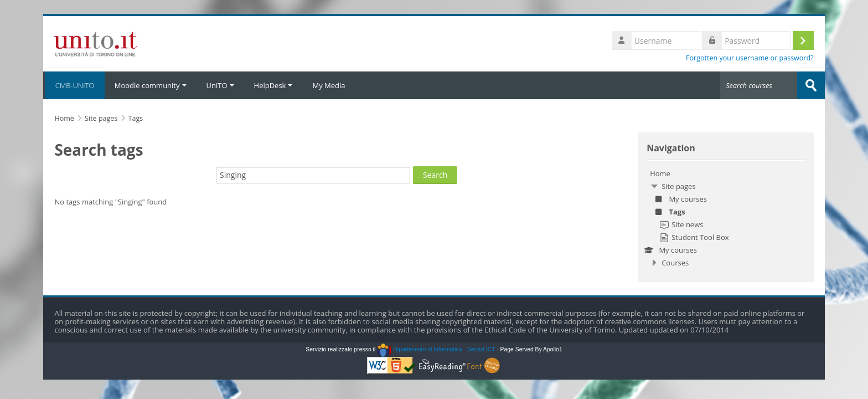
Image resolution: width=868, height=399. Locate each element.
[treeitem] (726, 218)
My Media (329, 85)
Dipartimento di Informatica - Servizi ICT (436, 349)
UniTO (220, 85)
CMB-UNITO (74, 85)
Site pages (101, 118)
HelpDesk (273, 85)
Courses (675, 263)
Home (660, 173)
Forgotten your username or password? (750, 58)
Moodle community (151, 85)
